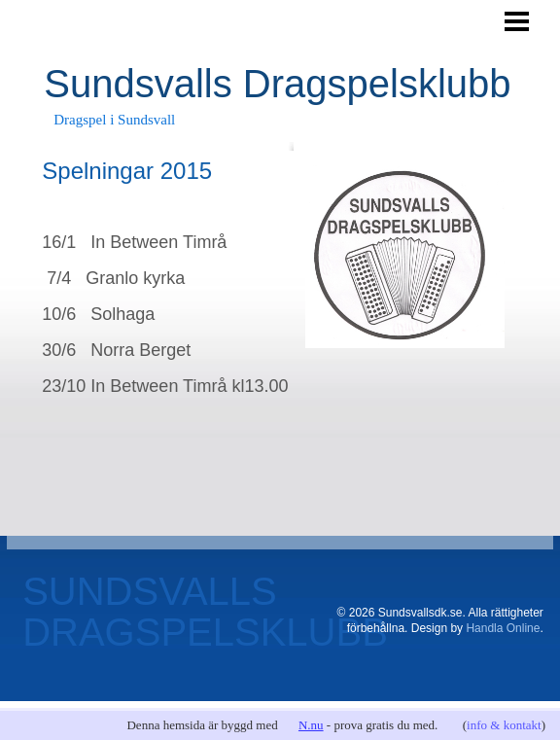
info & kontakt (504, 725)
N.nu (311, 725)
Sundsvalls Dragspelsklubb (277, 84)
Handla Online (503, 628)
